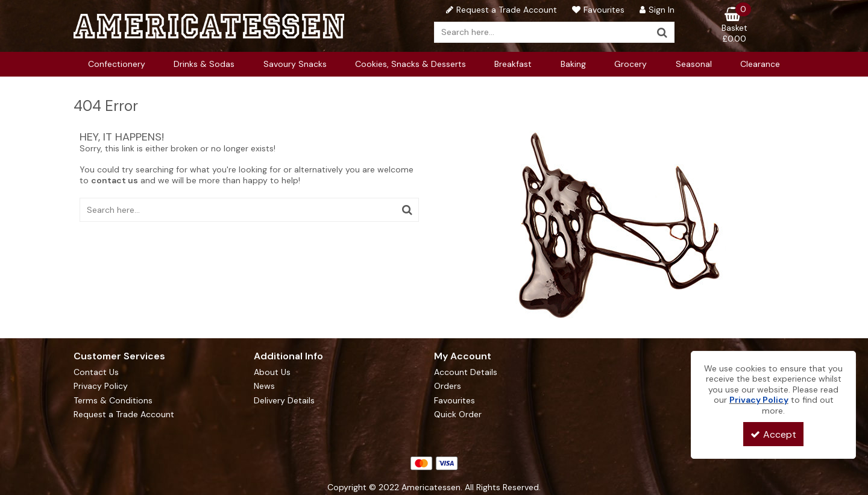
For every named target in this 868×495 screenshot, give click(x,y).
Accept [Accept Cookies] (773, 434)
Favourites (454, 401)
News (264, 386)
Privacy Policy (101, 386)
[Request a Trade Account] (500, 10)
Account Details (466, 372)
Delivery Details (284, 401)
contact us (115, 180)
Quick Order (458, 415)
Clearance (760, 64)
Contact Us (96, 372)
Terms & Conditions (113, 401)
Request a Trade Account (124, 415)
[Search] (542, 32)
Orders (448, 386)
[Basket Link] (734, 25)
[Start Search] (663, 32)
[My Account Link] (656, 10)
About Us (272, 372)
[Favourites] (597, 10)
